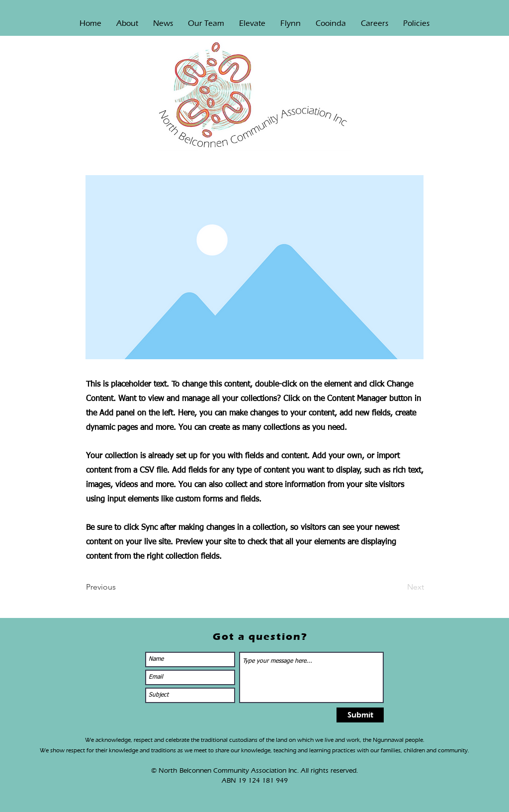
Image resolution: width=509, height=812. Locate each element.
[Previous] (119, 587)
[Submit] (360, 715)
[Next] (399, 587)
